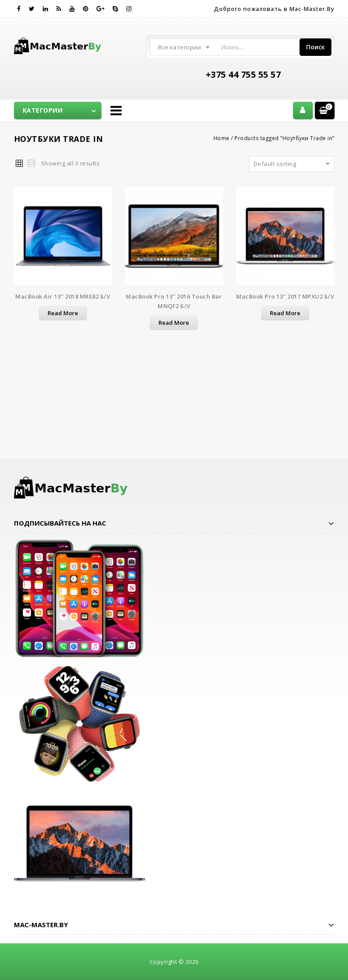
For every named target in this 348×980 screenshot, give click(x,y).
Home (222, 138)
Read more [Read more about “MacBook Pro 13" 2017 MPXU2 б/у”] (285, 313)
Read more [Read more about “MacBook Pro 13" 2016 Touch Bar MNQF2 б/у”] (174, 323)
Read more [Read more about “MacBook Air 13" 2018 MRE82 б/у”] (63, 313)
